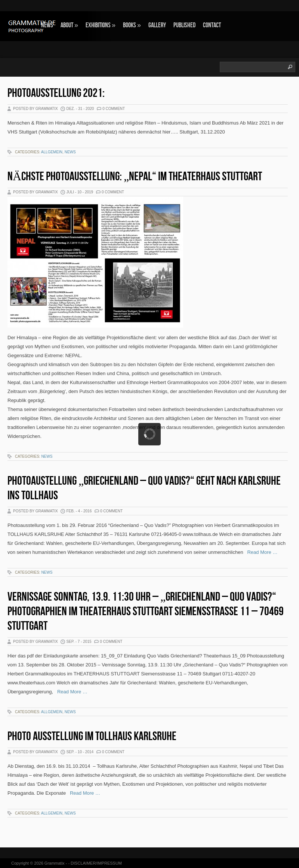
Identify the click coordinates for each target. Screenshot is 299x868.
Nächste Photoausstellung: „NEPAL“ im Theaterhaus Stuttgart (135, 177)
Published (184, 25)
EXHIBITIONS (101, 25)
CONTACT (212, 25)
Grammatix (55, 863)
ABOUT (69, 25)
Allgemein (52, 152)
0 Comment (114, 109)
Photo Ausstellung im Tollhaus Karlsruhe (92, 737)
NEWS (47, 25)
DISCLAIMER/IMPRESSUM (96, 863)
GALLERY (157, 25)
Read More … (261, 552)
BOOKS (132, 25)
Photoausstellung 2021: (56, 93)
